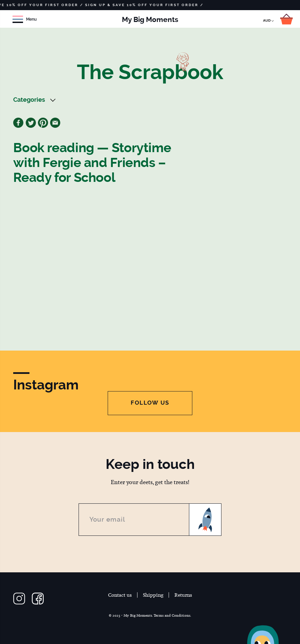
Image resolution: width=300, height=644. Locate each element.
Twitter (31, 123)
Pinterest (43, 123)
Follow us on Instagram (19, 598)
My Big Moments (150, 20)
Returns (183, 595)
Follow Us (150, 403)
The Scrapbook (150, 72)
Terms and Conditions (172, 615)
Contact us (120, 595)
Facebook (18, 123)
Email (55, 123)
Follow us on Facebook (38, 598)
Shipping (153, 595)
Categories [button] (29, 100)
